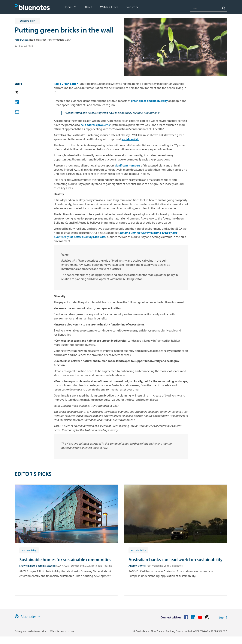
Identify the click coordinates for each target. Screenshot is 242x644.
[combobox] (209, 8)
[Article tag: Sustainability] (29, 550)
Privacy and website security (30, 631)
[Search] (209, 8)
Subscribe (133, 7)
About (88, 7)
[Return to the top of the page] (223, 618)
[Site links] (39, 617)
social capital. (130, 139)
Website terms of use (62, 631)
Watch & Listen (109, 7)
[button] (22, 93)
